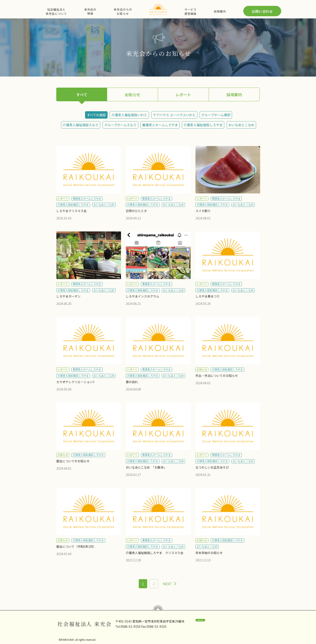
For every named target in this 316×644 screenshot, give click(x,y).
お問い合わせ (262, 11)
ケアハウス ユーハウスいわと (174, 115)
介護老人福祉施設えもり (81, 125)
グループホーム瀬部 (216, 115)
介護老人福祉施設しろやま (203, 125)
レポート (183, 95)
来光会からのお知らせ (123, 11)
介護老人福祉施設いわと (129, 115)
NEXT (167, 584)
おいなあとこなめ (241, 125)
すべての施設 (96, 115)
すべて (82, 95)
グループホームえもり (120, 125)
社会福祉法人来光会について (56, 11)
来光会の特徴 (90, 11)
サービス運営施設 (190, 11)
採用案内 (220, 11)
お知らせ (132, 95)
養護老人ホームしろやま (160, 125)
